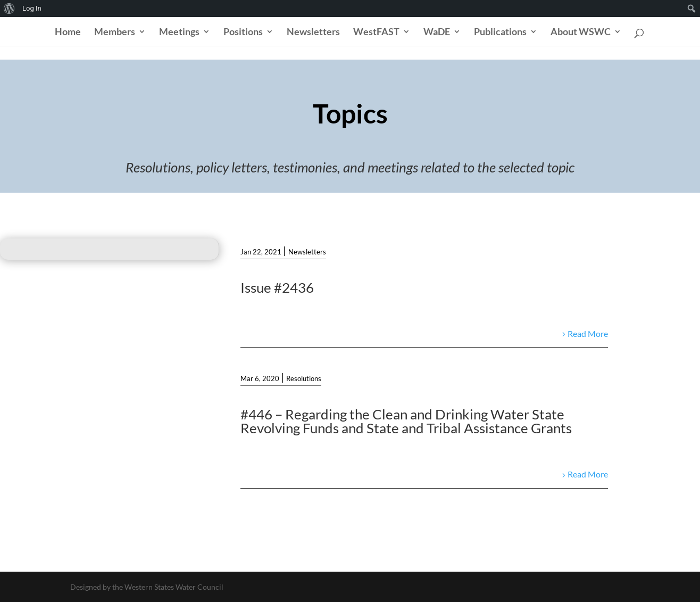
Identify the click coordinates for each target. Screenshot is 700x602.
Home (68, 32)
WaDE (437, 32)
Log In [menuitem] (32, 8)
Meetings (179, 32)
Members (115, 32)
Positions (243, 32)
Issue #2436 (277, 287)
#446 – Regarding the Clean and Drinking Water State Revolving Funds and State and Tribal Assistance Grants (406, 421)
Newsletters (313, 32)
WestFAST (376, 32)
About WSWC (581, 32)
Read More (588, 333)
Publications (500, 32)
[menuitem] (9, 9)
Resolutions (304, 378)
